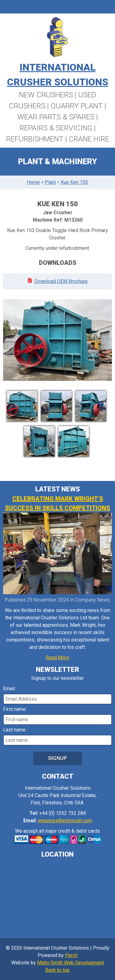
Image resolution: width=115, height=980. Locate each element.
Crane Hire (89, 139)
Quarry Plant (77, 106)
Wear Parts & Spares (56, 117)
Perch (71, 955)
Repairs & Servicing (56, 128)
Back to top (57, 970)
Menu (57, 7)
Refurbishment (35, 139)
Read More (57, 658)
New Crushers (46, 95)
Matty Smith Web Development (71, 963)
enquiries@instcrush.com (65, 821)
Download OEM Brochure (61, 281)
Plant (50, 182)
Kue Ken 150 (74, 182)
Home (33, 182)
